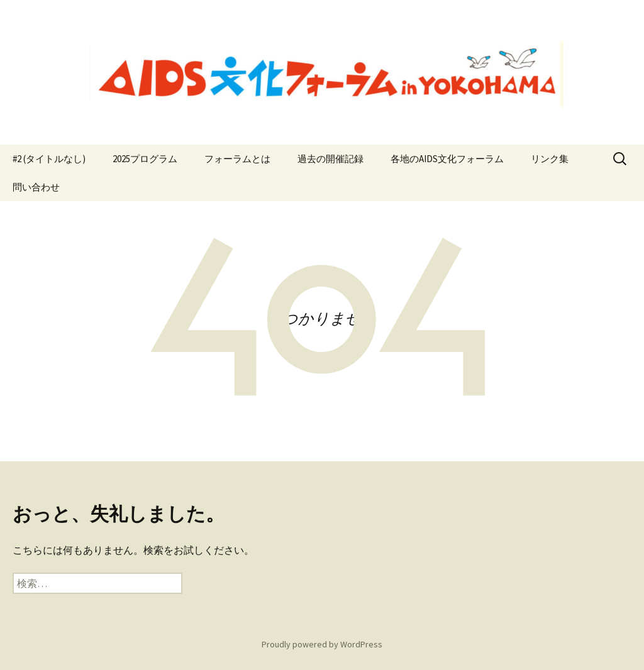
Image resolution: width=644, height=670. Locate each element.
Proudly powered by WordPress (322, 644)
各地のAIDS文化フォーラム (447, 159)
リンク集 (550, 159)
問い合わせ (36, 187)
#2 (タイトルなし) (49, 159)
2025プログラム (145, 159)
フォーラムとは (237, 159)
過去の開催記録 (330, 159)
